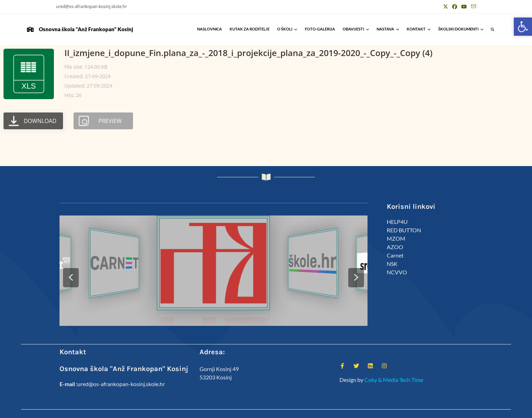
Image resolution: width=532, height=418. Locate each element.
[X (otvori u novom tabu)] (446, 7)
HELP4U (397, 222)
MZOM (396, 238)
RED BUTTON (404, 230)
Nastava (388, 29)
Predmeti (432, 410)
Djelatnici (385, 410)
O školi (287, 29)
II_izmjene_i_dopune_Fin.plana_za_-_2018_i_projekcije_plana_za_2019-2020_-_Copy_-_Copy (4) (248, 53)
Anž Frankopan (461, 410)
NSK (392, 264)
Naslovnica (209, 29)
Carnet (395, 255)
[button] (493, 30)
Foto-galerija (320, 29)
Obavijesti (356, 29)
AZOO (395, 247)
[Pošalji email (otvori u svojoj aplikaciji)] (472, 7)
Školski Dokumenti (461, 29)
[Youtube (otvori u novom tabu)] (464, 7)
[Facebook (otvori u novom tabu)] (455, 7)
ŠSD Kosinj (360, 410)
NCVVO (397, 272)
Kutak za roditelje (250, 29)
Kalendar (408, 410)
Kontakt (419, 29)
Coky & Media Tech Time (394, 364)
